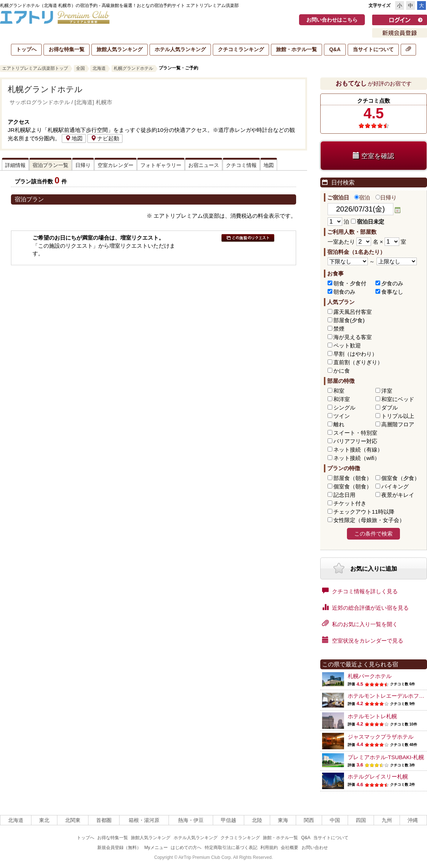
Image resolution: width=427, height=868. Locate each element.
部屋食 (353, 478)
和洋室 (342, 399)
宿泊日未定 (368, 222)
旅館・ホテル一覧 (296, 49)
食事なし (392, 292)
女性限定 (369, 520)
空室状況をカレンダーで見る (363, 640)
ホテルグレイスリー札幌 (378, 776)
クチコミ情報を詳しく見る (360, 591)
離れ (339, 424)
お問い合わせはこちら (332, 20)
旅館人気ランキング (120, 49)
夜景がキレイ (398, 495)
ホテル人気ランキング (180, 49)
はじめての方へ (186, 848)
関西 (309, 820)
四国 (361, 820)
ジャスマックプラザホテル (381, 737)
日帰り (83, 165)
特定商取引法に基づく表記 (231, 848)
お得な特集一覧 (67, 49)
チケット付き (350, 503)
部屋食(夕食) (349, 320)
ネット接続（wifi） (357, 458)
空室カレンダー (116, 165)
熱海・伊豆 (191, 820)
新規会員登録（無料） (119, 848)
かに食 (342, 371)
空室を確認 (373, 156)
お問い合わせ (315, 848)
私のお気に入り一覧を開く (360, 624)
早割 (355, 354)
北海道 (99, 68)
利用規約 (269, 848)
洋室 (387, 391)
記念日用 (344, 495)
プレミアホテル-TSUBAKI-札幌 (386, 757)
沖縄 (413, 820)
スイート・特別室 (355, 433)
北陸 (257, 820)
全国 (80, 68)
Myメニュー (156, 848)
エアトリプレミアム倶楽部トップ (35, 68)
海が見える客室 (353, 337)
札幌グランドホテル (133, 68)
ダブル (390, 408)
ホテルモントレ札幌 (372, 716)
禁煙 (339, 329)
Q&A (335, 49)
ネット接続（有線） (358, 450)
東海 (283, 820)
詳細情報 (15, 165)
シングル (344, 408)
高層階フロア (398, 424)
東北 (44, 820)
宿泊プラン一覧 (50, 165)
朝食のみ (344, 292)
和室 (339, 391)
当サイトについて (373, 49)
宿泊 (362, 197)
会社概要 (290, 848)
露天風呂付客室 (353, 312)
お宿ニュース (204, 165)
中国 (335, 820)
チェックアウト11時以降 (364, 512)
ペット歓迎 (347, 345)
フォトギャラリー (161, 165)
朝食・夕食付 (350, 283)
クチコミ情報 (241, 165)
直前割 (358, 362)
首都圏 (104, 820)
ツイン (342, 416)
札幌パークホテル (370, 676)
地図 (74, 138)
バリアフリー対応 (355, 441)
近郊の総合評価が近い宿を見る (365, 607)
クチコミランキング (241, 49)
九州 (387, 820)
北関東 (73, 820)
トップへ (26, 49)
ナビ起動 (105, 138)
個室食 (400, 478)
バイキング (395, 486)
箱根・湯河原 (144, 820)
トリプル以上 (398, 416)
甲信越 (228, 820)
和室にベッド (398, 399)
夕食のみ (392, 283)
